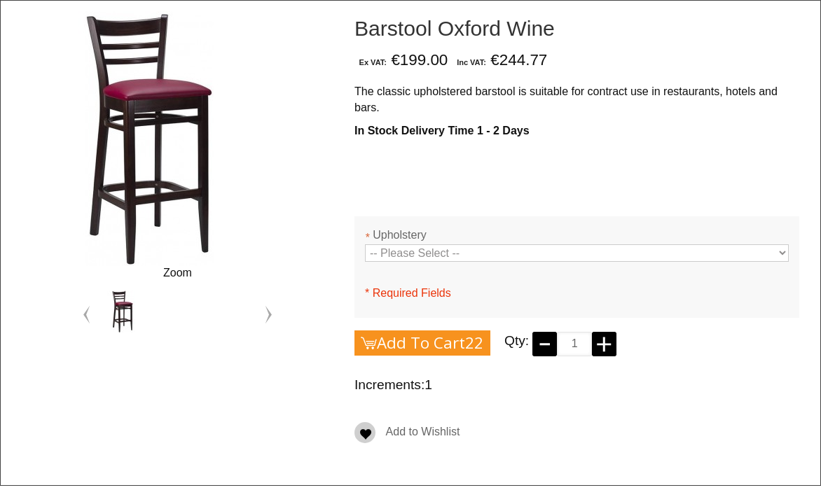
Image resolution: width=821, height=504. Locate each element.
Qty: (517, 341)
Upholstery (396, 237)
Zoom (178, 273)
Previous (87, 315)
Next (268, 315)
